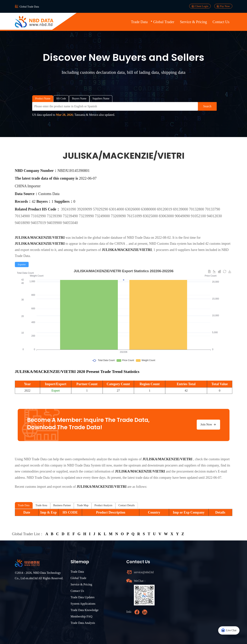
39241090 (69, 209)
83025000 (151, 216)
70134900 (23, 216)
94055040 (70, 223)
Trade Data (139, 22)
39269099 (85, 209)
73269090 (119, 216)
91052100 (199, 216)
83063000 (167, 216)
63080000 (149, 209)
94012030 (214, 216)
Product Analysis (103, 505)
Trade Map (83, 505)
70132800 (197, 209)
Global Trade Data (29, 7)
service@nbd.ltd (144, 572)
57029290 (101, 209)
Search (207, 106)
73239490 (71, 216)
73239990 (87, 216)
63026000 (133, 209)
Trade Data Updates (83, 597)
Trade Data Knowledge (85, 610)
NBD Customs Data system (168, 244)
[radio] (22, 264)
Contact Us (221, 22)
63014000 (117, 209)
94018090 (23, 223)
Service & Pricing (193, 22)
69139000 (181, 209)
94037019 (39, 223)
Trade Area (41, 505)
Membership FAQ (82, 616)
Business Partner (62, 505)
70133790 (213, 209)
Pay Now (223, 6)
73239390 (55, 216)
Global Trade (79, 578)
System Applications (83, 604)
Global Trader (164, 22)
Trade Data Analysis (83, 623)
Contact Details (127, 505)
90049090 (183, 216)
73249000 (103, 216)
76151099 (135, 216)
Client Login (200, 6)
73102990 (39, 216)
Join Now (208, 425)
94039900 (55, 223)
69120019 (165, 209)
